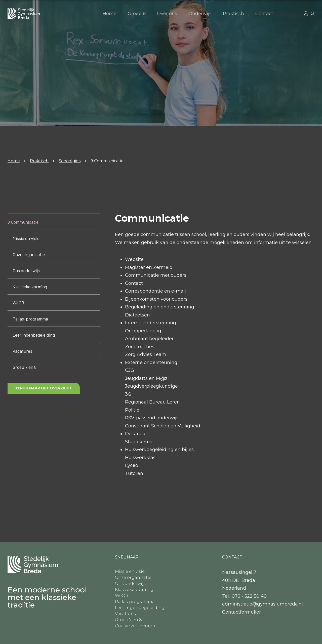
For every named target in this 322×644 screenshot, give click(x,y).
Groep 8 (137, 14)
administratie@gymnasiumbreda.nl (263, 604)
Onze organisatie (29, 254)
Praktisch (233, 14)
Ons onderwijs (26, 270)
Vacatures (22, 351)
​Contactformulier (242, 612)
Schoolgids (70, 161)
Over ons (167, 14)
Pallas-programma (30, 319)
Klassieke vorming (30, 287)
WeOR (18, 303)
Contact (264, 14)
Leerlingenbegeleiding (34, 335)
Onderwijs (200, 14)
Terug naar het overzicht (44, 388)
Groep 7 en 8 (25, 367)
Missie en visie (26, 238)
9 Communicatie (107, 161)
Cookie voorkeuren (135, 626)
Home (110, 14)
